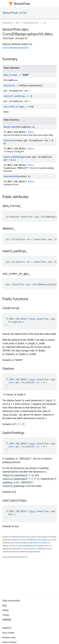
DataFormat (10, 127)
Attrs (31, 132)
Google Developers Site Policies (30, 546)
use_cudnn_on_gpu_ (14, 107)
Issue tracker (8, 633)
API (18, 23)
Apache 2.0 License (38, 543)
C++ (45, 23)
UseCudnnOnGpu (12, 176)
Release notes (9, 637)
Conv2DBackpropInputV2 (15, 48)
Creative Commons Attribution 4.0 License (29, 540)
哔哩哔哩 (7, 620)
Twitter (6, 615)
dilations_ (10, 85)
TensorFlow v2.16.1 (15, 13)
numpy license (34, 552)
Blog (4, 606)
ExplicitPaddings (14, 157)
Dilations (9, 140)
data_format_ (11, 75)
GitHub (6, 610)
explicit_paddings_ (15, 96)
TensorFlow (7, 23)
